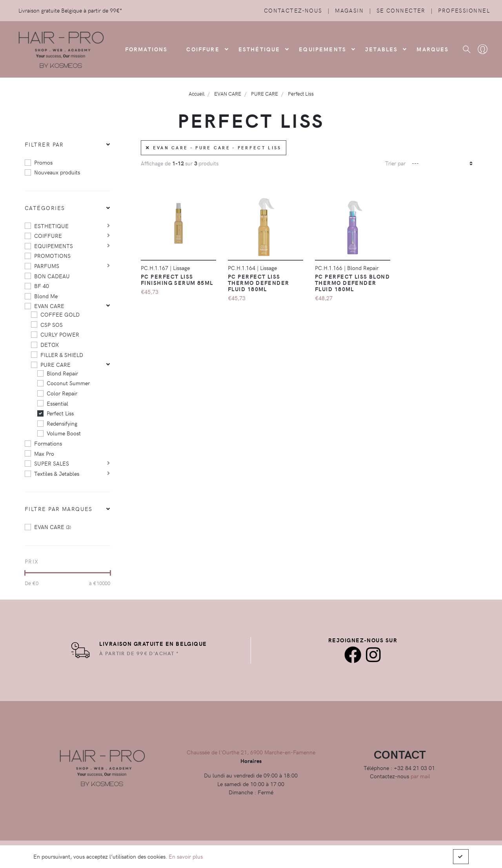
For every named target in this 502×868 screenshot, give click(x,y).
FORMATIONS (146, 49)
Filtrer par (44, 144)
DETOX (50, 344)
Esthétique (259, 49)
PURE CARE (55, 364)
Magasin (349, 10)
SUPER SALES (52, 463)
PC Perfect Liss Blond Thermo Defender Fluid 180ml (352, 283)
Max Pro (44, 453)
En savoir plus (186, 856)
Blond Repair (62, 373)
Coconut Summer (68, 383)
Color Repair (62, 393)
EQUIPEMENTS (54, 246)
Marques (433, 49)
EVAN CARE (49, 306)
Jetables (381, 49)
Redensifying (62, 423)
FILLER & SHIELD (62, 355)
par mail (420, 776)
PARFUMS (47, 266)
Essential (57, 403)
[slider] (25, 573)
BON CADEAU (52, 276)
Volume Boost (64, 433)
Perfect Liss (60, 413)
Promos (43, 162)
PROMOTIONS (52, 256)
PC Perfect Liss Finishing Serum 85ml (177, 279)
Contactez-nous (293, 10)
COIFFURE (203, 49)
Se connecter (401, 10)
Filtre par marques (59, 509)
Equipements (323, 49)
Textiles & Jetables (57, 473)
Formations (48, 443)
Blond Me (46, 296)
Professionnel (464, 10)
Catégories (45, 208)
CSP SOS (52, 324)
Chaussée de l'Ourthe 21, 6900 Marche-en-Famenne (251, 752)
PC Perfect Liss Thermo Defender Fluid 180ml (259, 283)
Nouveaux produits (57, 172)
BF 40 (42, 286)
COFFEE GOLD (60, 314)
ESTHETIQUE (51, 226)
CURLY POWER (60, 334)
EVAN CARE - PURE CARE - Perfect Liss (214, 148)
